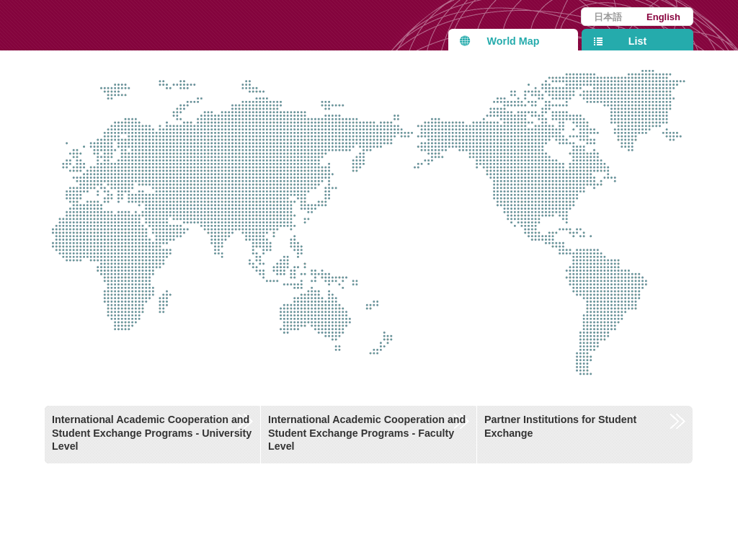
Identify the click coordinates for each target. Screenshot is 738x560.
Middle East (199, 197)
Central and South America (644, 284)
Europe (120, 134)
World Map (514, 41)
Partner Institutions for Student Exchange (560, 426)
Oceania (281, 359)
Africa (120, 247)
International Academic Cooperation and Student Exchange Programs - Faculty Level (367, 433)
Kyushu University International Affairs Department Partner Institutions (192, 25)
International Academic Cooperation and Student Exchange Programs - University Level (152, 433)
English (663, 17)
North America (539, 179)
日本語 (608, 17)
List (637, 41)
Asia (293, 174)
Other (416, 261)
